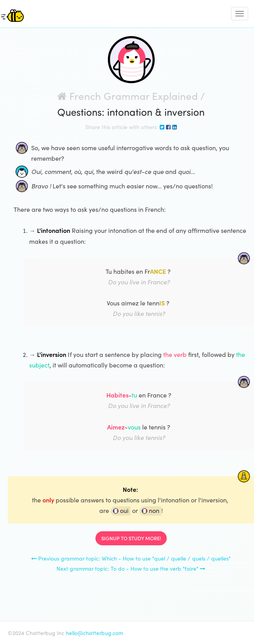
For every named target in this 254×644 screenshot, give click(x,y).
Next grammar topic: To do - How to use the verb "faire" (131, 569)
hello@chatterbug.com (94, 633)
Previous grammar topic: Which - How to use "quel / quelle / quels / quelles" (131, 558)
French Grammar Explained (128, 96)
